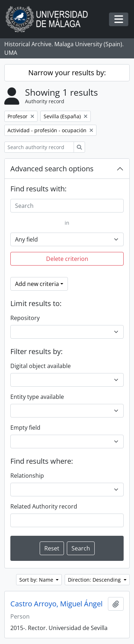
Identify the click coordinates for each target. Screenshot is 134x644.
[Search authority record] (39, 147)
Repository (25, 318)
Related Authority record (44, 506)
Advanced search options (52, 169)
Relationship (27, 476)
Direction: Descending (95, 580)
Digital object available (41, 366)
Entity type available (37, 397)
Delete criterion (67, 259)
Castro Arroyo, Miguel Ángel (56, 604)
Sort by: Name (37, 580)
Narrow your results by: (67, 73)
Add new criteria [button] (37, 284)
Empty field (25, 428)
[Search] (67, 206)
